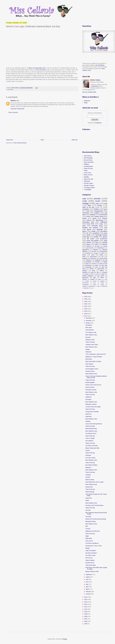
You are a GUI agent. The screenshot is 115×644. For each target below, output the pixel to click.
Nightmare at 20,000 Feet (93, 531)
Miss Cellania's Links (91, 335)
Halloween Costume (91, 404)
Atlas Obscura (88, 156)
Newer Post (10, 140)
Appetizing (88, 397)
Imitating (88, 421)
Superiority (88, 416)
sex (103, 257)
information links (88, 222)
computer (105, 272)
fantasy (102, 271)
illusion (84, 255)
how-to (95, 285)
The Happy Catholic (89, 188)
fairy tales (104, 265)
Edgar (87, 536)
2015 (86, 599)
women (92, 269)
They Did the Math (91, 565)
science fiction (103, 258)
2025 (86, 297)
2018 (86, 314)
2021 (86, 306)
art (87, 233)
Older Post (75, 140)
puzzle (102, 285)
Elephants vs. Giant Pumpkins (94, 357)
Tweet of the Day (90, 342)
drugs (96, 253)
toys (97, 242)
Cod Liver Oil (89, 541)
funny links (90, 224)
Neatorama (95, 86)
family (89, 235)
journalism (104, 231)
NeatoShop (101, 248)
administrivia (85, 283)
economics (104, 239)
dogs (89, 205)
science (105, 218)
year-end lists (90, 248)
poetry (96, 265)
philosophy (88, 265)
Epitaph (88, 349)
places (89, 229)
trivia (92, 288)
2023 (86, 301)
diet (98, 272)
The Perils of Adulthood (92, 543)
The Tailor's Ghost (90, 555)
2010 (86, 612)
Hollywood (88, 352)
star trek (94, 251)
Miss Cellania (96, 80)
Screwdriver (89, 325)
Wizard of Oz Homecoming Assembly (96, 519)
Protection (88, 455)
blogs (94, 271)
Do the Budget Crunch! (92, 369)
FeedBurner (98, 123)
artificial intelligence (88, 276)
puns (106, 209)
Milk (87, 526)
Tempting (88, 475)
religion (105, 262)
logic (95, 278)
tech (106, 228)
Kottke (86, 171)
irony (106, 279)
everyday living (97, 226)
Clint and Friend (90, 387)
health (93, 231)
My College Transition (91, 465)
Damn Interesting (89, 162)
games (105, 237)
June (87, 582)
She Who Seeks (88, 183)
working (92, 215)
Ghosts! (88, 450)
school (89, 220)
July (87, 579)
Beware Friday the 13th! (92, 572)
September (89, 575)
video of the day (88, 207)
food (106, 203)
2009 (86, 614)
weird (87, 264)
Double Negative (90, 382)
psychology (88, 267)
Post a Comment (13, 112)
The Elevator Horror (91, 433)
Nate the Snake (90, 480)
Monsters (88, 337)
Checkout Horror (90, 371)
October (88, 323)
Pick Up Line (89, 558)
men (97, 274)
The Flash (88, 517)
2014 (86, 602)
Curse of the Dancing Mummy (94, 424)
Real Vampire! (89, 364)
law (106, 264)
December (89, 318)
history (85, 218)
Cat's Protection (41, 70)
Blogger (65, 639)
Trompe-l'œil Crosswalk (92, 412)
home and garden (93, 241)
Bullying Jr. (88, 468)
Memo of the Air (88, 175)
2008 (86, 616)
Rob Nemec (89, 359)
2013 (86, 604)
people (105, 242)
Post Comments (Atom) (20, 143)
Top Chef (88, 510)
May (87, 584)
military (101, 255)
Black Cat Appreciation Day (37, 68)
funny (92, 272)
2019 (86, 311)
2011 (86, 609)
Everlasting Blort (88, 166)
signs (97, 203)
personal (93, 258)
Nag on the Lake (88, 179)
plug (98, 286)
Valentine (85, 272)
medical (89, 246)
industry (93, 279)
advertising (99, 220)
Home (42, 140)
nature (93, 255)
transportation (99, 211)
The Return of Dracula (92, 446)
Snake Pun (89, 414)
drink (84, 226)
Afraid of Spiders (90, 560)
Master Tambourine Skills (92, 448)
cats (12, 89)
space (88, 244)
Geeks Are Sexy (88, 169)
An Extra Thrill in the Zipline (93, 407)
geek (95, 283)
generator (86, 288)
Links (85, 201)
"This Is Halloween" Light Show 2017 (96, 354)
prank (87, 274)
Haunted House (90, 563)
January (88, 594)
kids (88, 211)
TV (101, 207)
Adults (87, 501)
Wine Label (89, 328)
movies (100, 205)
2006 (86, 621)
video (103, 274)
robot (103, 253)
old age (97, 246)
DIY (92, 274)
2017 (86, 316)
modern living (99, 216)
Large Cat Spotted (90, 551)
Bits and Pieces (88, 160)
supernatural (101, 269)
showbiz (97, 262)
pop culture (101, 276)
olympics (85, 271)
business (88, 253)
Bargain (88, 548)
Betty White (89, 538)
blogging (102, 281)
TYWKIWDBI (87, 190)
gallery (100, 279)
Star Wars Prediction (91, 553)
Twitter (86, 103)
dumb (84, 257)
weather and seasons (90, 228)
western (87, 281)
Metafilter (86, 177)
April (87, 587)
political (97, 213)
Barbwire (13, 101)
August (88, 577)
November (89, 321)
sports (94, 218)
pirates (102, 283)
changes (84, 286)
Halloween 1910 (90, 340)
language (100, 229)
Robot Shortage (90, 492)
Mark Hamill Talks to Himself (93, 362)
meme (94, 264)
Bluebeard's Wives (91, 521)
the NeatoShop (100, 65)
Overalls (88, 477)
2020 (86, 309)
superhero (96, 233)
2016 (86, 597)
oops (106, 233)
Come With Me (90, 330)
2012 (86, 607)
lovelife (96, 237)
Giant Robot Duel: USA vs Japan (94, 482)
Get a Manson (89, 441)
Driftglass (87, 164)
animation (86, 209)
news (105, 241)
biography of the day (101, 260)
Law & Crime (87, 173)
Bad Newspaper (88, 158)
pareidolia (88, 262)
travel (101, 264)
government (94, 257)
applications (92, 286)
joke (97, 267)
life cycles (91, 239)
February (88, 592)
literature (96, 250)
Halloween (104, 222)
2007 (86, 619)
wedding (85, 258)
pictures (95, 281)
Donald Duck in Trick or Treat (94, 546)
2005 (86, 624)
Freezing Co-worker (91, 390)
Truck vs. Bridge (90, 438)
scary (101, 224)
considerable (86, 285)
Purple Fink (89, 498)
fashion (105, 246)
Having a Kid (89, 487)
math (96, 244)
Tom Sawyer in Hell (91, 332)
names (89, 242)
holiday (96, 209)
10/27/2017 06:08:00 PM (17, 109)
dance (84, 231)
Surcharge (88, 400)
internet (105, 244)
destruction (85, 278)
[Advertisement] (42, 126)
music (98, 201)
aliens (102, 278)
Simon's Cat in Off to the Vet (93, 385)
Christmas (86, 213)
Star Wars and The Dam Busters (94, 505)
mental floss (103, 215)
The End (88, 529)
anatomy (88, 260)
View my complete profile (89, 92)
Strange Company (89, 185)
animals (97, 199)
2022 (86, 304)
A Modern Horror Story (92, 345)
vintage (86, 203)
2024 (86, 299)
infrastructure (104, 251)
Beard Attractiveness (91, 429)
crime (88, 216)
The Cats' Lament (90, 458)
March (88, 589)
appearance (86, 250)
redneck (85, 279)
